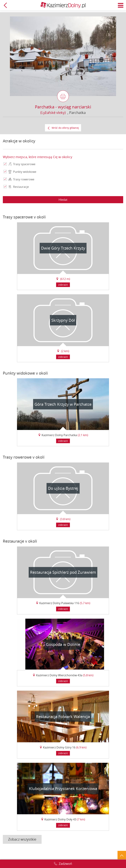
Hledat (63, 200)
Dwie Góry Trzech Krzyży (63, 248)
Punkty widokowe (22, 172)
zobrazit (63, 285)
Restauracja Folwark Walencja (63, 717)
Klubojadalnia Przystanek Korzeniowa (63, 789)
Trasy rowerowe (21, 180)
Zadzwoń (65, 864)
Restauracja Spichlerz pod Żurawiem (63, 572)
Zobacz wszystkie (22, 839)
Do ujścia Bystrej (63, 488)
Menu (121, 5)
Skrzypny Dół (63, 320)
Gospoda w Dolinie (63, 644)
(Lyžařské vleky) (53, 113)
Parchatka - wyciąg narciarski (63, 107)
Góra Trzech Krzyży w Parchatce (63, 404)
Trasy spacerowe (22, 164)
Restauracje (18, 187)
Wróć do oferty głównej (65, 128)
